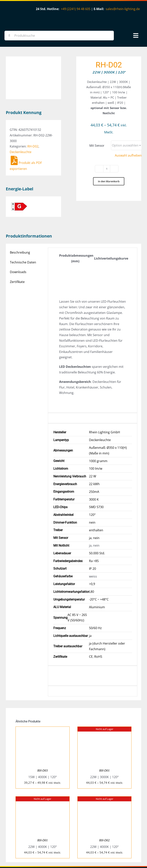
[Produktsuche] (59, 36)
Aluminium (97, 581)
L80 (92, 566)
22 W (93, 451)
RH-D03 (42, 745)
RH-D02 (33, 115)
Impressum (118, 849)
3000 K (94, 474)
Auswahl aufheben (128, 155)
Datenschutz (134, 849)
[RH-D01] (104, 704)
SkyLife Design (82, 854)
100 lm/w (96, 443)
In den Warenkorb (109, 181)
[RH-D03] (43, 704)
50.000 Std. (97, 527)
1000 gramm (98, 435)
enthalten (96, 504)
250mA (94, 466)
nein (92, 497)
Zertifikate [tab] (17, 256)
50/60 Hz (95, 602)
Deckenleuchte (21, 121)
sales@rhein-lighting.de (123, 9)
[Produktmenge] (107, 169)
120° (92, 489)
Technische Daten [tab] (23, 236)
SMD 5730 (96, 481)
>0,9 (92, 558)
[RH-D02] (104, 773)
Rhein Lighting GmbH (105, 406)
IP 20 (93, 543)
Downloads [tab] (18, 246)
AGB (106, 849)
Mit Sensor (97, 146)
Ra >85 (94, 535)
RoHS (98, 631)
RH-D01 (104, 745)
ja (90, 512)
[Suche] (9, 36)
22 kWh (94, 458)
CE (91, 631)
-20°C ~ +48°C (99, 574)
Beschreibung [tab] (20, 227)
